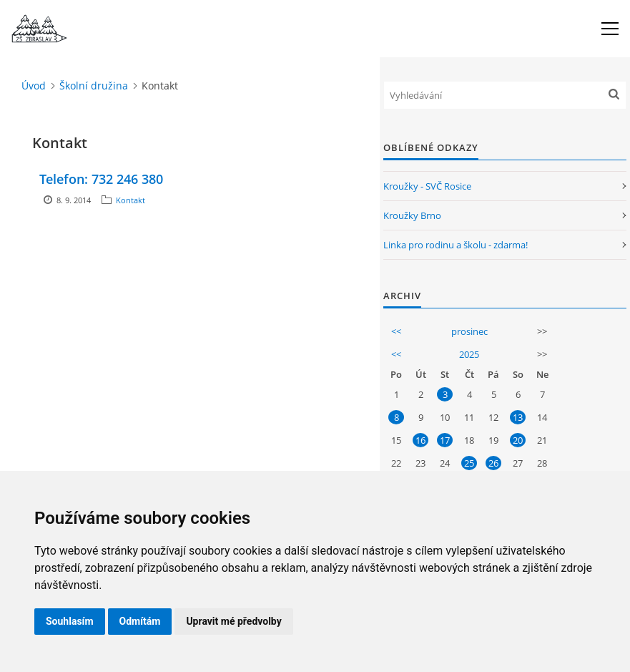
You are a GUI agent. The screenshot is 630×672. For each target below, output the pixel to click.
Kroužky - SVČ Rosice (427, 186)
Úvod (34, 86)
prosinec (469, 331)
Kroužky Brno (412, 215)
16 (420, 440)
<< (396, 331)
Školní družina (94, 86)
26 (493, 463)
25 (469, 463)
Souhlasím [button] (70, 621)
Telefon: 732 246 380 (101, 179)
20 (518, 440)
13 (518, 417)
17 (445, 440)
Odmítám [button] (140, 621)
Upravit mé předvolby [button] (233, 621)
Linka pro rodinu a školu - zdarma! (456, 245)
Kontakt (131, 200)
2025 (469, 354)
